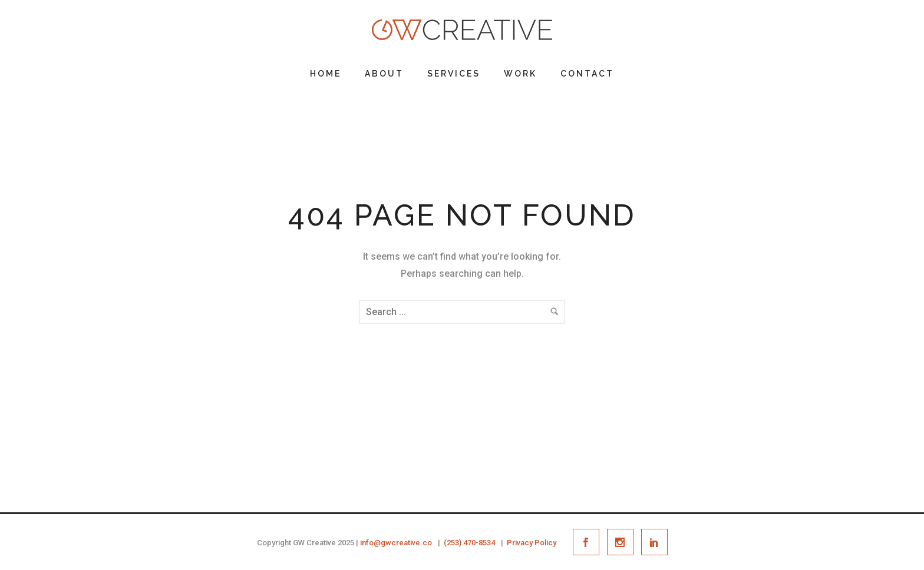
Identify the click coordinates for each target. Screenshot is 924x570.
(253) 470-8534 (469, 543)
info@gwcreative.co (396, 543)
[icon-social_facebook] (589, 542)
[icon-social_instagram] (623, 542)
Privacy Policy (532, 543)
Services (454, 74)
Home (326, 74)
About (384, 74)
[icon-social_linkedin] (654, 542)
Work (520, 74)
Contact (587, 74)
